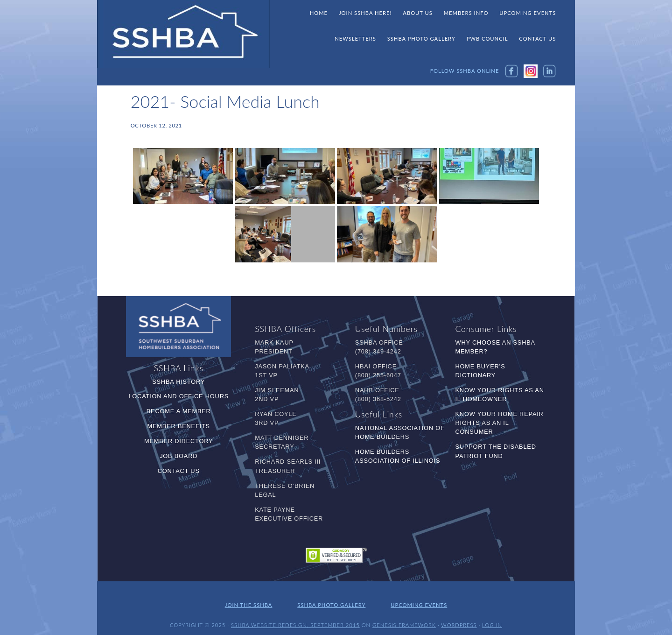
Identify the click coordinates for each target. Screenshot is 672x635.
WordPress (459, 620)
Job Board (178, 456)
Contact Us (179, 471)
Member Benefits (179, 426)
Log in (492, 620)
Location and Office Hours (178, 396)
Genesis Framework (404, 620)
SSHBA (183, 34)
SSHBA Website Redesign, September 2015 (295, 620)
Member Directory (178, 441)
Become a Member (179, 411)
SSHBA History (178, 382)
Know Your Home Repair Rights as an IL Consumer (500, 423)
